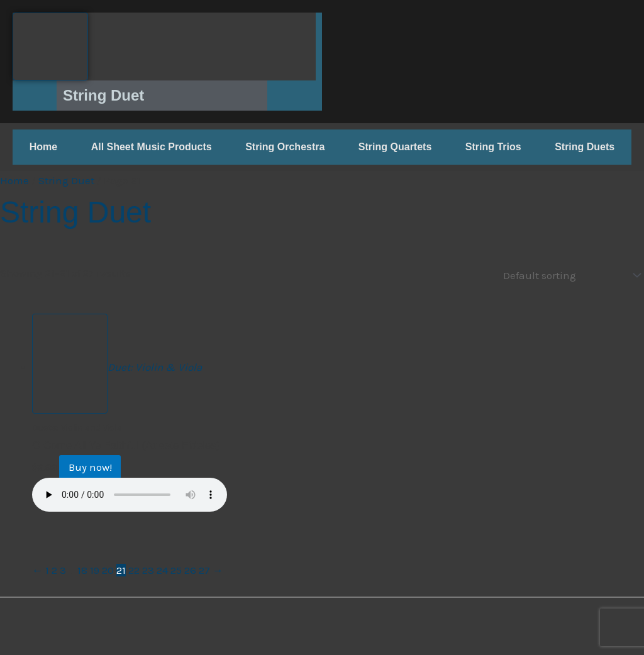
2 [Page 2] (54, 570)
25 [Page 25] (176, 570)
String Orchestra (285, 147)
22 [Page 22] (134, 570)
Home (43, 147)
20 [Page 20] (108, 570)
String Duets (585, 147)
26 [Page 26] (190, 570)
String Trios (493, 147)
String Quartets (395, 147)
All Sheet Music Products (152, 147)
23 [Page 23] (148, 570)
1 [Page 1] (47, 570)
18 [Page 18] (82, 570)
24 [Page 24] (162, 570)
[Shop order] (569, 275)
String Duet (66, 180)
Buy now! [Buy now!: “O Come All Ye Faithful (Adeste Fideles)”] (93, 466)
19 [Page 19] (95, 570)
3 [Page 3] (63, 570)
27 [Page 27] (204, 570)
